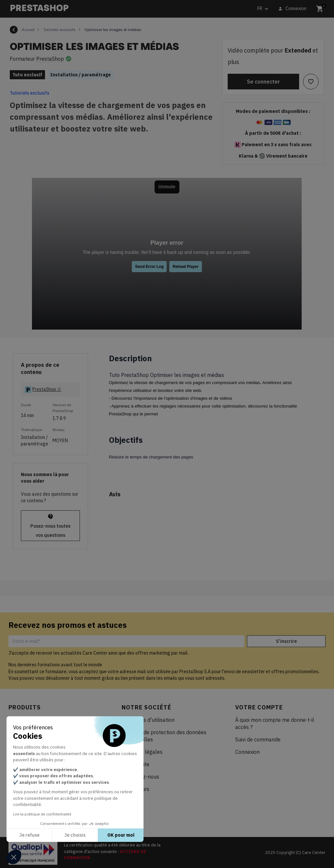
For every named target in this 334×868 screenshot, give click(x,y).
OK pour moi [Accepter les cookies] (121, 835)
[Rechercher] (124, 9)
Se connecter (263, 82)
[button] (14, 857)
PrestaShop (50, 59)
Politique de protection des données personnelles (164, 736)
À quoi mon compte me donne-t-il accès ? (275, 723)
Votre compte (259, 707)
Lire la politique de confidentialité (42, 814)
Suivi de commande (258, 739)
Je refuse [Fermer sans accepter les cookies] (29, 835)
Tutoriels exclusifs (30, 93)
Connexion (247, 752)
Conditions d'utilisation (148, 720)
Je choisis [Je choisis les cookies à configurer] (75, 835)
